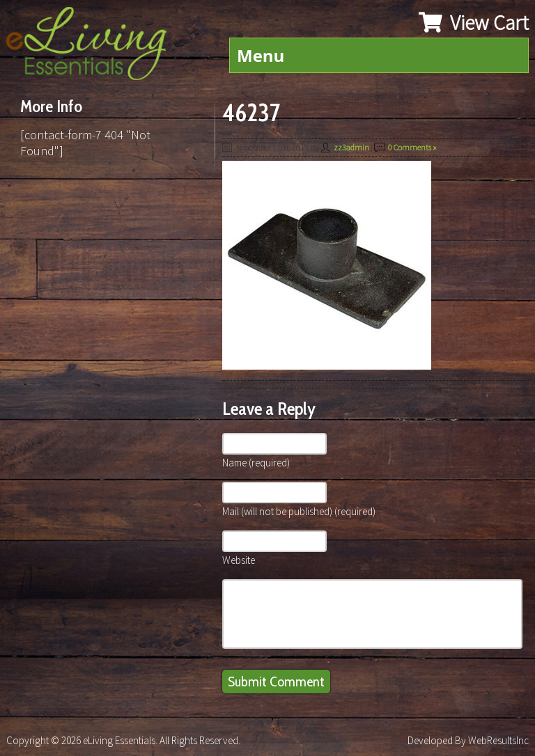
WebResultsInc (498, 740)
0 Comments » (412, 147)
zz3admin (351, 147)
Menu (261, 55)
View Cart (474, 22)
